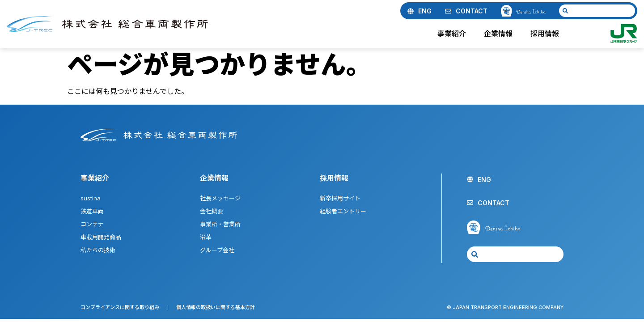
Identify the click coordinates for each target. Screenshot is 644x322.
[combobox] (597, 11)
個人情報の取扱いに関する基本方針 (216, 307)
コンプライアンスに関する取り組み (120, 307)
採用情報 (547, 34)
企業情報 (500, 34)
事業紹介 (454, 34)
